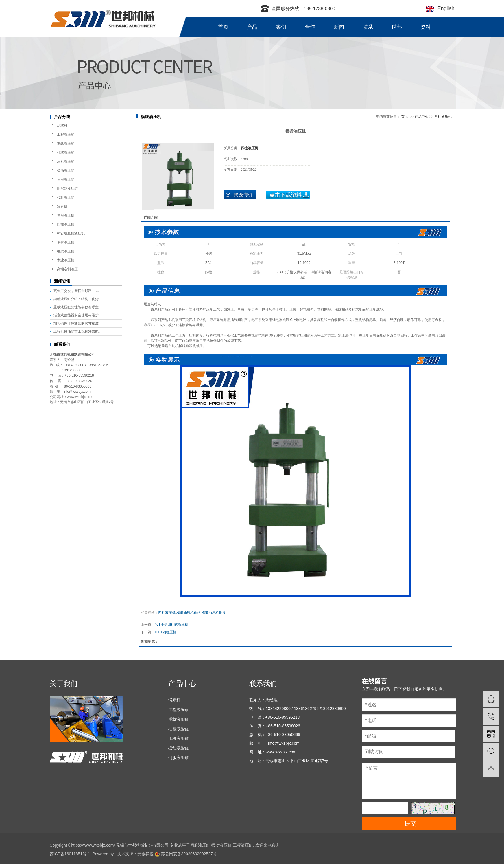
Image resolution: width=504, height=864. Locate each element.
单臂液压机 (66, 242)
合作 (310, 27)
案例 (281, 27)
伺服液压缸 (66, 179)
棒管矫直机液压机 (71, 233)
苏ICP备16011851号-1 (70, 854)
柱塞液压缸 (66, 153)
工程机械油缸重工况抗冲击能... (77, 331)
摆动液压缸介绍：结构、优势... (77, 299)
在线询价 (240, 195)
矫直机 (62, 206)
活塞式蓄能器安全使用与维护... (77, 315)
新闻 (339, 27)
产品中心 (422, 117)
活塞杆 (62, 126)
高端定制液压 (67, 269)
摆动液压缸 (66, 170)
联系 (368, 27)
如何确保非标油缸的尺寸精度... (77, 323)
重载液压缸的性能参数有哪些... (77, 307)
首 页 (405, 117)
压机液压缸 (66, 162)
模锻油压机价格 (189, 613)
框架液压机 (66, 251)
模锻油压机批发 (214, 613)
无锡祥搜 (145, 854)
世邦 (397, 27)
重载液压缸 (66, 144)
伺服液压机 (66, 215)
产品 (252, 27)
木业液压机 (66, 260)
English (444, 8)
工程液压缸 (66, 135)
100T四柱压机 (166, 632)
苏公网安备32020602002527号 (186, 854)
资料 (426, 27)
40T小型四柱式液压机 (172, 625)
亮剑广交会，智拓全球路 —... (76, 291)
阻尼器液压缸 (67, 188)
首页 (223, 27)
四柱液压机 (66, 224)
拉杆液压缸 (66, 197)
